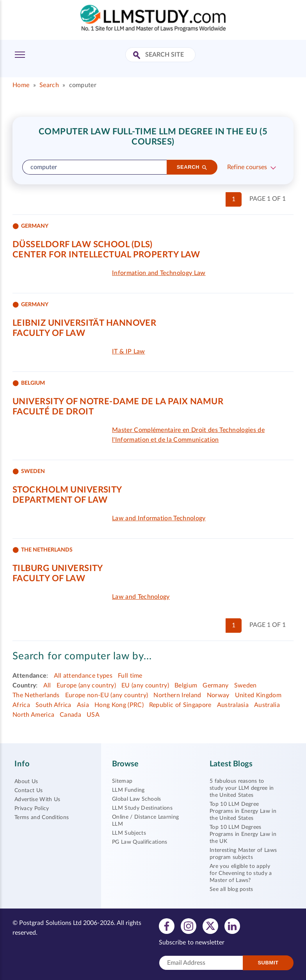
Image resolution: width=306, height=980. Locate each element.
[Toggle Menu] (20, 55)
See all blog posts (231, 889)
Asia (83, 705)
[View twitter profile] (210, 926)
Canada (70, 715)
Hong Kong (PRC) (119, 705)
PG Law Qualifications (140, 842)
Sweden (246, 685)
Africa (21, 705)
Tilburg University (58, 568)
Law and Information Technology (159, 518)
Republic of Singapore (180, 705)
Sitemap (122, 781)
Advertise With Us (37, 800)
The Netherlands (36, 695)
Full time (130, 676)
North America (33, 715)
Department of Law (60, 500)
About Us (26, 782)
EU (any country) (145, 685)
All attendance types (83, 676)
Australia (267, 705)
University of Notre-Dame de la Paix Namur (118, 402)
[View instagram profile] (189, 926)
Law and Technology (141, 597)
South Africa (53, 705)
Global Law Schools (137, 799)
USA (93, 715)
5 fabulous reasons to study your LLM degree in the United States (242, 788)
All (47, 685)
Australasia (233, 705)
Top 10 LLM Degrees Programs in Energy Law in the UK (243, 834)
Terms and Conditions (42, 818)
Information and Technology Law (159, 273)
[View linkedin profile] (232, 926)
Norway (218, 695)
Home (21, 85)
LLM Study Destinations (142, 808)
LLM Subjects (129, 833)
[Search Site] (138, 56)
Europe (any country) (86, 685)
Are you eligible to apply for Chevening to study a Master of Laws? (241, 873)
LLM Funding (128, 790)
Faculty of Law (49, 333)
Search (49, 85)
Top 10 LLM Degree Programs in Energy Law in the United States (243, 811)
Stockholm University (67, 490)
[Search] (192, 167)
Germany (215, 685)
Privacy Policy (32, 809)
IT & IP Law (129, 352)
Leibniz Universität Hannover (84, 323)
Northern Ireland (177, 695)
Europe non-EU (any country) (107, 695)
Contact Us (28, 791)
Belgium (186, 685)
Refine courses (247, 167)
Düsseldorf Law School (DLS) (83, 245)
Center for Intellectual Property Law (106, 255)
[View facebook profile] (167, 926)
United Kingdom (258, 695)
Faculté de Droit (53, 412)
